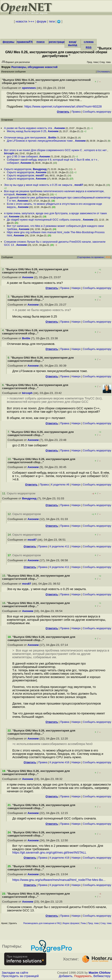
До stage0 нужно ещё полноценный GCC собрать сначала (44, 220)
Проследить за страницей (20, 976)
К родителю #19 (59, 858)
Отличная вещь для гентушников (25, 138)
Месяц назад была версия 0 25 (27, 131)
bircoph (9, 153)
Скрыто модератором (18, 169)
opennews (29, 88)
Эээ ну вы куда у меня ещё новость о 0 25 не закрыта (38, 185)
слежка (89, 42)
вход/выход (73, 43)
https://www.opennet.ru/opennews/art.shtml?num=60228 (63, 106)
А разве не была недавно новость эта (28, 128)
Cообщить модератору (97, 112)
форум (42, 21)
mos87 (40, 175)
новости (21, 21)
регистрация (57, 42)
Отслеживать (103, 72)
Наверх (76, 288)
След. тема (106, 923)
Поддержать (83, 976)
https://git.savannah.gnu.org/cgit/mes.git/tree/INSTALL (49, 852)
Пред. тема (93, 923)
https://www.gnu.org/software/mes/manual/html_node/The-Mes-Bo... (59, 880)
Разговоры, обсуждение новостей (34, 67)
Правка (76, 112)
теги (52, 21)
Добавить (66, 976)
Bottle (52, 138)
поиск (41, 42)
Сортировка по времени (91, 257)
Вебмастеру (102, 976)
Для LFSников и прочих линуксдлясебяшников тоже (40, 141)
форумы (8, 42)
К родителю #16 (59, 762)
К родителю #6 (60, 485)
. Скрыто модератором (19, 493)
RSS (89, 47)
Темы (83, 923)
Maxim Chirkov (100, 973)
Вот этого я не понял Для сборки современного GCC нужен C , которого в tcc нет (56, 150)
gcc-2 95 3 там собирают (22, 156)
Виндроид (40, 169)
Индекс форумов (71, 923)
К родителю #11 (59, 546)
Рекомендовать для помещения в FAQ (42, 923)
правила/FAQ (26, 42)
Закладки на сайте (15, 973)
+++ (32, 21)
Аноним (60, 128)
